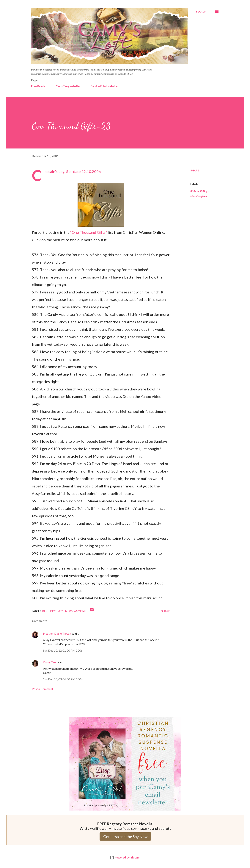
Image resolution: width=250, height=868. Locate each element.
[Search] (201, 12)
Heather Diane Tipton (57, 633)
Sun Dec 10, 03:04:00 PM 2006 (63, 679)
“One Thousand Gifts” (89, 232)
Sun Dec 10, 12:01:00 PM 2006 (63, 650)
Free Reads (38, 86)
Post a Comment (43, 689)
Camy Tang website (68, 86)
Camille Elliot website (104, 86)
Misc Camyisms (199, 196)
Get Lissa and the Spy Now (125, 836)
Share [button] (195, 170)
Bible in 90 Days (199, 191)
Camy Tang (50, 662)
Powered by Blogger (125, 857)
